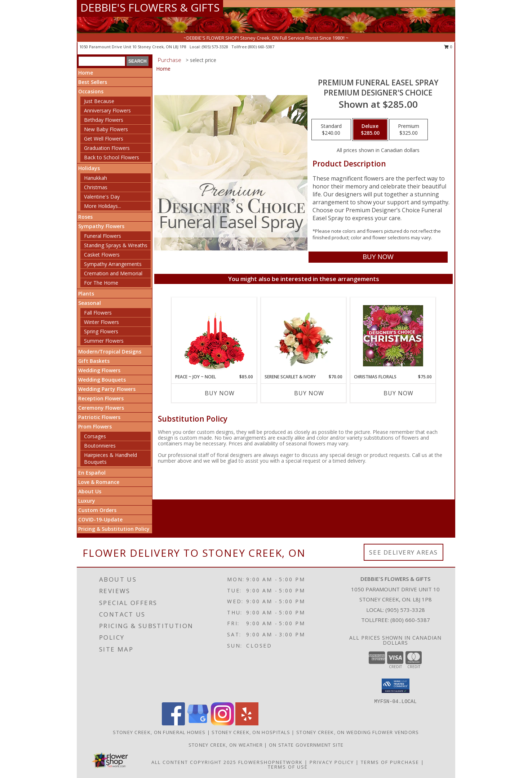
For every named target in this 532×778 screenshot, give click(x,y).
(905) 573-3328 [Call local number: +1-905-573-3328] (216, 47)
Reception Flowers (101, 398)
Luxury (87, 501)
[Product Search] (102, 61)
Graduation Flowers (107, 148)
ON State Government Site (306, 745)
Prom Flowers (95, 426)
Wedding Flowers (99, 370)
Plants (86, 294)
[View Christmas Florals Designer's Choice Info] (393, 336)
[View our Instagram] (222, 723)
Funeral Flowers (103, 236)
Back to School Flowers (112, 157)
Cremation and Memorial (113, 273)
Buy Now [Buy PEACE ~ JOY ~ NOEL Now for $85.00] (220, 393)
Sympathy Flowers (101, 226)
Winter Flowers (101, 322)
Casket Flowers (102, 255)
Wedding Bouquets (102, 380)
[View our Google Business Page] (198, 723)
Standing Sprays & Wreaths (116, 245)
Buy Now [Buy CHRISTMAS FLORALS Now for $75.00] (398, 393)
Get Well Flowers (104, 139)
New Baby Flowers (106, 129)
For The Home (101, 283)
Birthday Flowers (104, 120)
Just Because (99, 101)
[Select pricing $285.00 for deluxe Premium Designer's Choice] (370, 130)
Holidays (89, 168)
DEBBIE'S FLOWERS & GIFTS (150, 7)
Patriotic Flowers (99, 417)
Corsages (95, 436)
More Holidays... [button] (103, 206)
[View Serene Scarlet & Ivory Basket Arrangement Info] (304, 335)
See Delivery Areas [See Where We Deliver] (404, 552)
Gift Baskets (94, 361)
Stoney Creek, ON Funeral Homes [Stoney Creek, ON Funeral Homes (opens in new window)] (159, 732)
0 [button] (448, 47)
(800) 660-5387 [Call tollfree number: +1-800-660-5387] (261, 47)
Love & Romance (99, 482)
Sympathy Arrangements (113, 264)
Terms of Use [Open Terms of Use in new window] (288, 767)
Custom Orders (97, 510)
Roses (85, 217)
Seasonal (90, 303)
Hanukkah (96, 178)
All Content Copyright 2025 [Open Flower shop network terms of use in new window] (194, 762)
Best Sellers (93, 82)
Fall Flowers (98, 313)
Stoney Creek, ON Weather (226, 745)
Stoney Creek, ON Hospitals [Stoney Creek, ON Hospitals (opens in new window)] (251, 732)
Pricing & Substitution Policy (114, 529)
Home (86, 73)
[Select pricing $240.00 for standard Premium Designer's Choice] (331, 130)
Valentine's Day (102, 197)
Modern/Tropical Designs (110, 352)
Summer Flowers (104, 341)
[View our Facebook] (173, 723)
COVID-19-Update (100, 519)
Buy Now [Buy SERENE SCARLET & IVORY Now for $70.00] (309, 393)
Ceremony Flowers (101, 408)
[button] (396, 686)
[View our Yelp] (247, 723)
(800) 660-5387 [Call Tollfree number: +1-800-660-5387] (410, 620)
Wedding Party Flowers (107, 389)
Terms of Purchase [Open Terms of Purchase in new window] (390, 762)
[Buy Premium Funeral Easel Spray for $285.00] (378, 257)
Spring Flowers (101, 331)
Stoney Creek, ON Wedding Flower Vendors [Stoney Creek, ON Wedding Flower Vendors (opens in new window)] (358, 732)
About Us (90, 491)
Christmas (96, 187)
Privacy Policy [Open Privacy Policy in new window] (332, 762)
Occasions (91, 91)
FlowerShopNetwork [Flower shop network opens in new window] (271, 762)
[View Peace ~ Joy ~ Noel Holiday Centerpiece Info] (214, 335)
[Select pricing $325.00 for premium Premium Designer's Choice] (409, 130)
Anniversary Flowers (107, 110)
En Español (92, 473)
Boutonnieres (100, 446)
